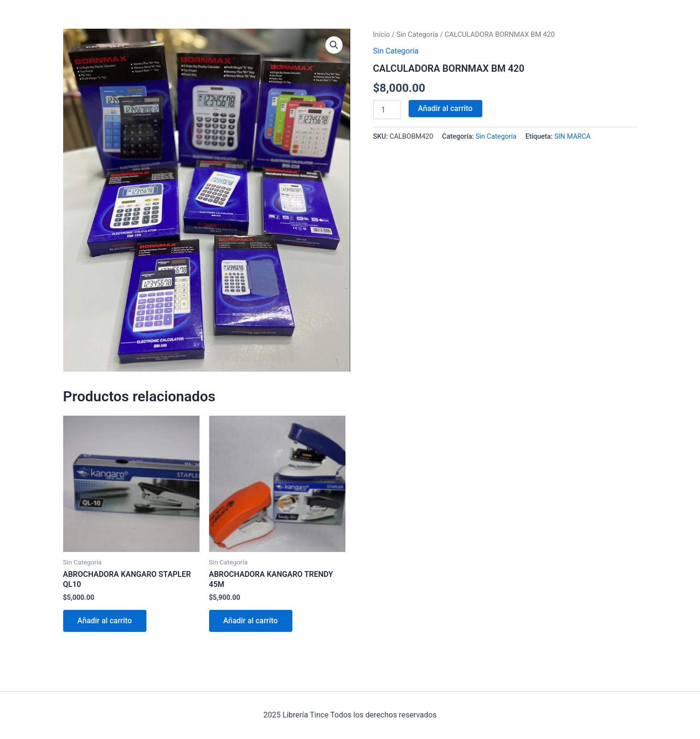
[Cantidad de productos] (387, 110)
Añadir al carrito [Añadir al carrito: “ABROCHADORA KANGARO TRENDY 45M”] (251, 621)
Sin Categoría (417, 34)
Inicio (382, 34)
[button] (334, 45)
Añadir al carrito (445, 108)
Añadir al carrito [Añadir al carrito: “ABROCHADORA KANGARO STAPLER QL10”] (105, 621)
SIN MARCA (572, 137)
